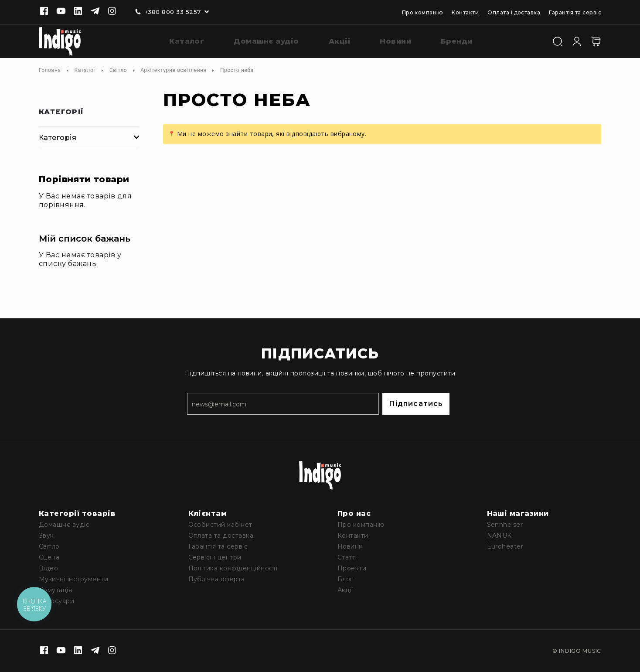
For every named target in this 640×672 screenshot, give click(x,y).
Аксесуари (56, 601)
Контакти (465, 12)
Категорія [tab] (58, 138)
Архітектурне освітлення (174, 70)
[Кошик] (596, 41)
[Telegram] (95, 12)
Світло (118, 70)
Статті (347, 557)
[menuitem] (180, 42)
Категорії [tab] (61, 112)
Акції (345, 590)
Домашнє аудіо (64, 525)
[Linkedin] (78, 12)
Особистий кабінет (220, 525)
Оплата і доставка (514, 12)
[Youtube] (61, 12)
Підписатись (416, 404)
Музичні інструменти (73, 579)
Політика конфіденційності (233, 568)
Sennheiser (505, 525)
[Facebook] (44, 12)
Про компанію (423, 12)
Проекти (352, 568)
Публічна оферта (217, 579)
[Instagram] (112, 12)
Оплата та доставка (221, 536)
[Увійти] (577, 41)
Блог (345, 579)
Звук (46, 536)
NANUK (499, 536)
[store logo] (60, 41)
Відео (48, 568)
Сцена (49, 557)
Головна (50, 70)
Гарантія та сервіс (575, 12)
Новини (350, 546)
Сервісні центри (215, 557)
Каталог (85, 70)
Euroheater (505, 546)
